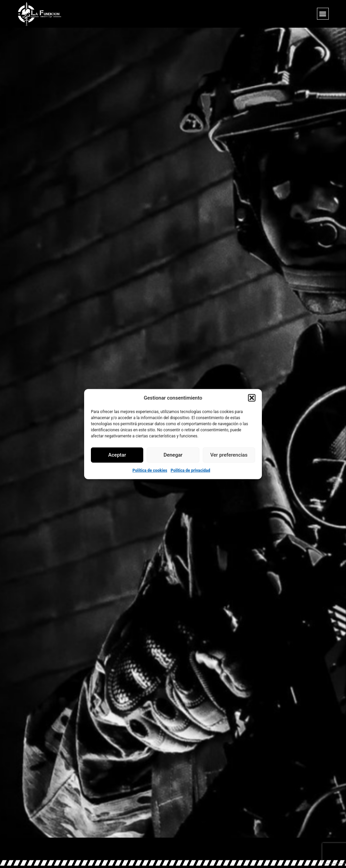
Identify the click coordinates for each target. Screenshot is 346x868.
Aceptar (117, 455)
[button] (252, 398)
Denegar (173, 455)
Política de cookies (150, 470)
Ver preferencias (229, 455)
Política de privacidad (190, 470)
